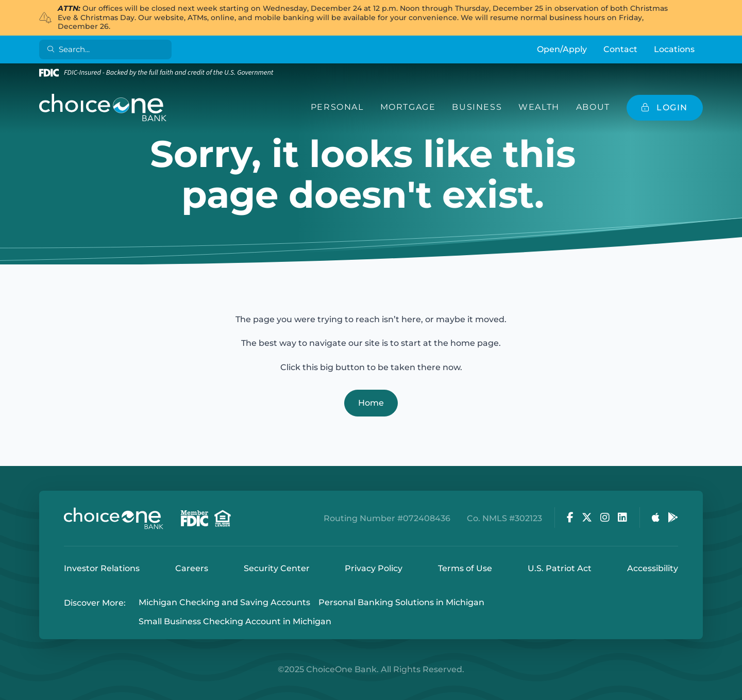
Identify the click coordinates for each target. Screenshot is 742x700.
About (593, 107)
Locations (674, 49)
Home (371, 403)
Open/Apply (562, 49)
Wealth (539, 107)
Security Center (277, 568)
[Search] (107, 49)
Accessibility (653, 568)
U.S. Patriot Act (560, 568)
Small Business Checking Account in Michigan (235, 621)
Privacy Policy (374, 568)
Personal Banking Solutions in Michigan (401, 603)
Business (477, 107)
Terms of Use (465, 568)
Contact (620, 49)
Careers (192, 568)
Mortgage (408, 107)
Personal (337, 107)
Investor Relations (102, 568)
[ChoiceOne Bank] (103, 108)
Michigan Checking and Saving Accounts (224, 603)
